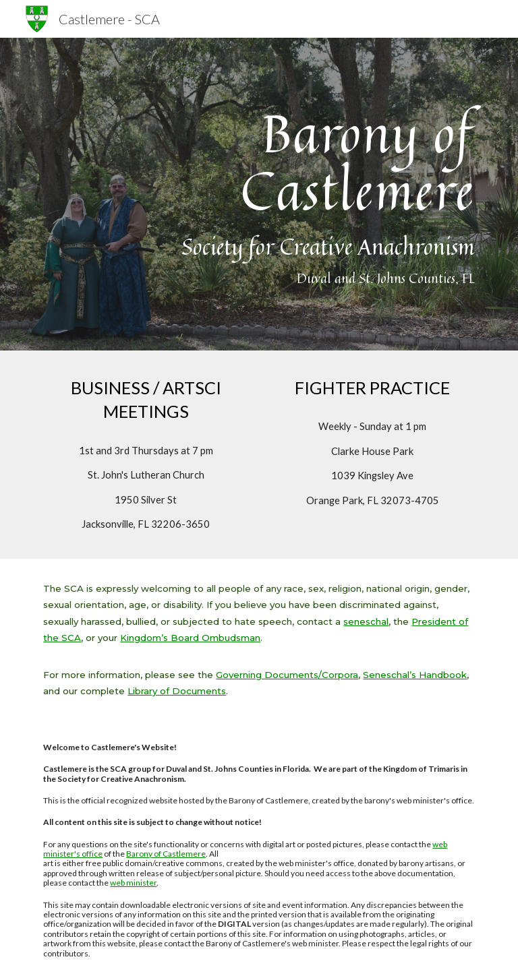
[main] (259, 194)
